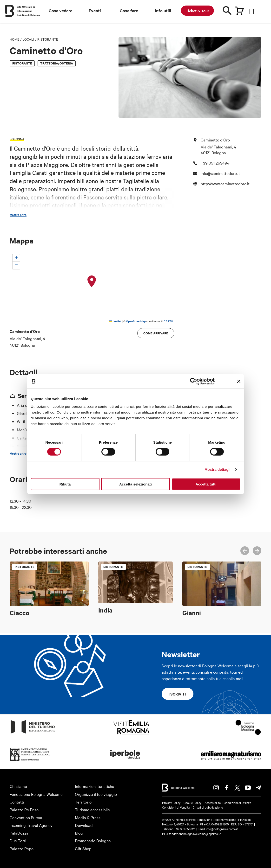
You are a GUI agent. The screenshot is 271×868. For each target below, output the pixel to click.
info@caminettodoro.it (220, 173)
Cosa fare (129, 11)
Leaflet (115, 321)
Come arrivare (156, 333)
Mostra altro (18, 215)
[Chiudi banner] (239, 381)
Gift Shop (83, 848)
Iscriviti (178, 694)
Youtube (248, 788)
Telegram (258, 788)
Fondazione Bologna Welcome (36, 794)
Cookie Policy (192, 803)
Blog (79, 833)
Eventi (95, 11)
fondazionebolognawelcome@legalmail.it (195, 834)
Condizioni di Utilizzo (238, 803)
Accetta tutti (206, 484)
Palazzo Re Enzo (24, 809)
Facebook (227, 788)
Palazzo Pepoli (23, 848)
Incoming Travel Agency (31, 825)
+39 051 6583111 (185, 829)
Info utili (163, 11)
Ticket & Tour (197, 11)
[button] (92, 281)
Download (84, 825)
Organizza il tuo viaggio (96, 794)
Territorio (83, 802)
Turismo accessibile (92, 809)
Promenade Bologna (93, 840)
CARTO (168, 321)
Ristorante (48, 39)
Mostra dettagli (218, 469)
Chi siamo (18, 786)
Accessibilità (213, 803)
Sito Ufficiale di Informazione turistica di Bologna (28, 11)
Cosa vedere (60, 11)
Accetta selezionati (135, 484)
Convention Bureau (26, 817)
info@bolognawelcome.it (222, 829)
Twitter (237, 788)
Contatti (17, 802)
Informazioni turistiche (95, 786)
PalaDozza (19, 833)
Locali (28, 39)
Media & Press (88, 817)
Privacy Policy (171, 803)
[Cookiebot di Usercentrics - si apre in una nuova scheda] (194, 381)
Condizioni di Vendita (176, 807)
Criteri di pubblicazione (208, 807)
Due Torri (18, 840)
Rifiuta (65, 484)
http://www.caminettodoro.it (225, 183)
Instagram (216, 788)
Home (14, 39)
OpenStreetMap (136, 321)
